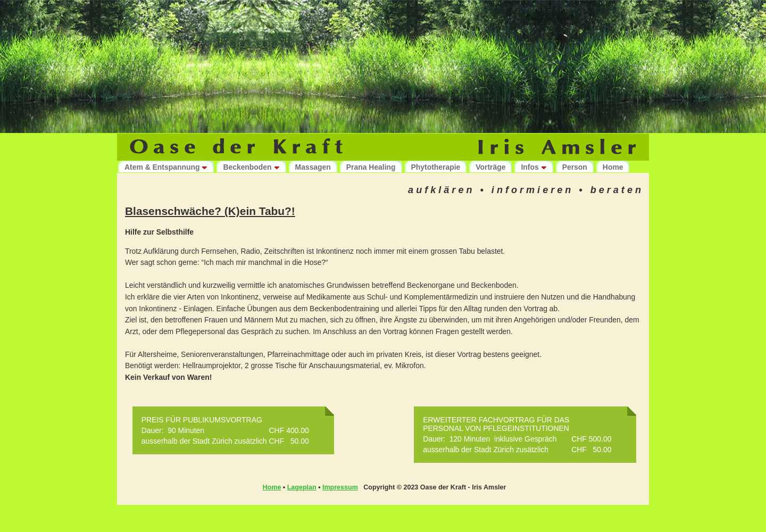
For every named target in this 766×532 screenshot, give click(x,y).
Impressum (340, 487)
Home (272, 487)
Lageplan (302, 487)
